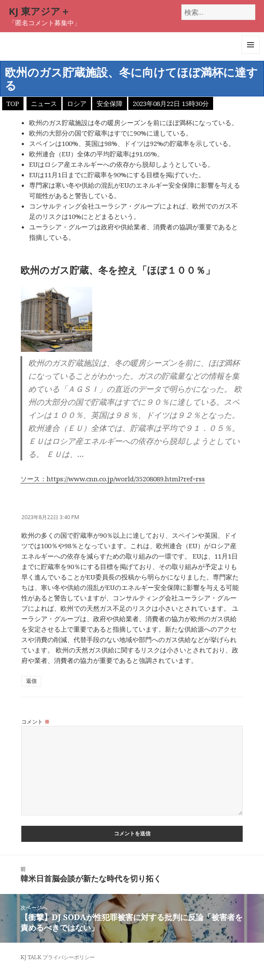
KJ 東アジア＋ (39, 11)
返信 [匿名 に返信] (31, 681)
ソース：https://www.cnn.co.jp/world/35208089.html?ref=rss (113, 479)
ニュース (44, 103)
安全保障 (110, 103)
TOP (13, 103)
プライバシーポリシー (69, 957)
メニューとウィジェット (251, 54)
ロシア (77, 103)
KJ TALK (31, 957)
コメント (36, 722)
